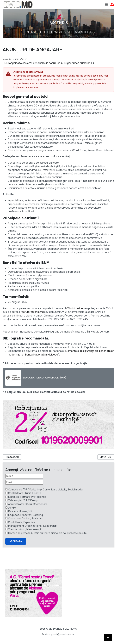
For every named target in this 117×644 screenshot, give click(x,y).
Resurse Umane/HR (20, 511)
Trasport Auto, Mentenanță (25, 529)
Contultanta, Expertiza (22, 522)
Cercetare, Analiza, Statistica (26, 519)
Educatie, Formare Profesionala (27, 497)
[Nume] (24, 476)
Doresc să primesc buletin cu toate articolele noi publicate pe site (47, 533)
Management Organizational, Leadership (32, 526)
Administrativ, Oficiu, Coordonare (28, 504)
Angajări (7, 59)
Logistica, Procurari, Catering (25, 515)
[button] (112, 5)
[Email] (24, 482)
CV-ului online (75, 308)
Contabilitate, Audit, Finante (25, 493)
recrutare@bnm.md (32, 312)
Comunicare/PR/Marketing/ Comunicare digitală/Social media (45, 490)
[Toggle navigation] (106, 4)
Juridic (12, 508)
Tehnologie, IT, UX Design (23, 500)
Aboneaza (16, 541)
